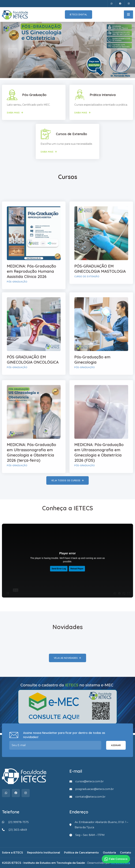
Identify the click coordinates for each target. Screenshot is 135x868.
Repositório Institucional (44, 853)
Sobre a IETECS (12, 853)
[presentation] (13, 53)
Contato (126, 853)
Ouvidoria (109, 853)
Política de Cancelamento (81, 853)
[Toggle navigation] (128, 15)
